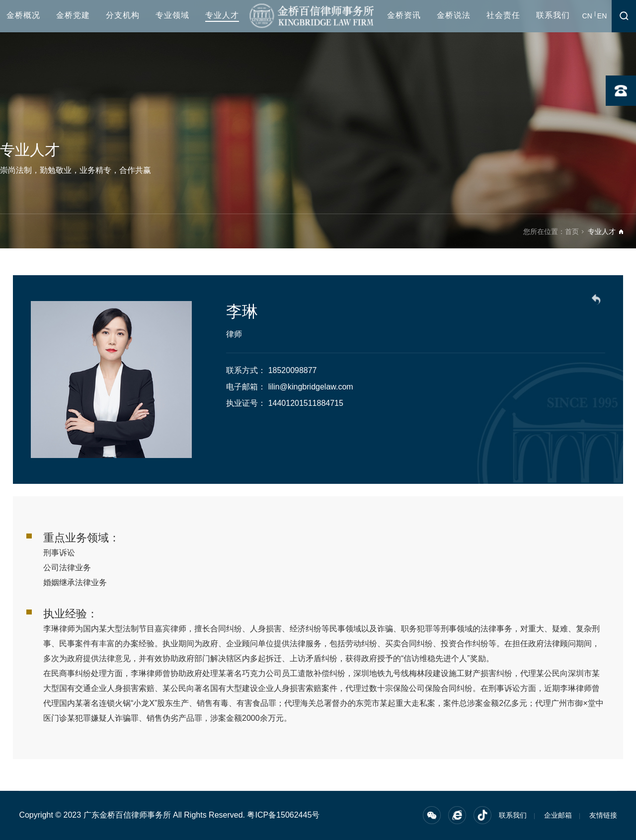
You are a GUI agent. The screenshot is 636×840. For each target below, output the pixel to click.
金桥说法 (454, 15)
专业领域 (172, 15)
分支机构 (123, 15)
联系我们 (553, 15)
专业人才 (222, 15)
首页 (572, 231)
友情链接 (603, 815)
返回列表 (598, 301)
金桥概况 (23, 15)
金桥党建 (73, 15)
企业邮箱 (558, 815)
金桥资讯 (404, 15)
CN (587, 16)
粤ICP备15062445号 (283, 815)
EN (602, 16)
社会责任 (503, 15)
